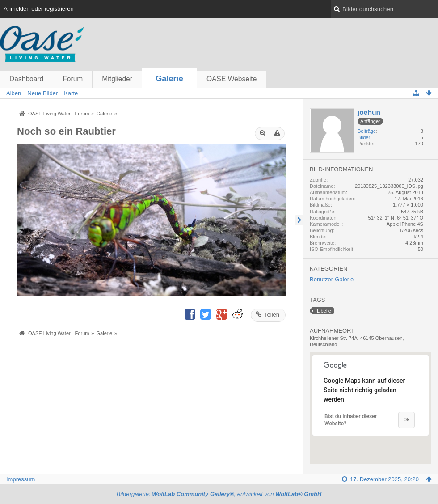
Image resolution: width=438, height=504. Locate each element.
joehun (369, 112)
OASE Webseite (232, 79)
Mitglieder (117, 79)
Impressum (21, 479)
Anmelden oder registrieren (39, 9)
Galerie (169, 79)
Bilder (364, 137)
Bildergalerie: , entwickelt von (219, 494)
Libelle (324, 311)
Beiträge (367, 131)
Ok (406, 420)
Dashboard (26, 79)
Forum (73, 79)
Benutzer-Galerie (332, 279)
